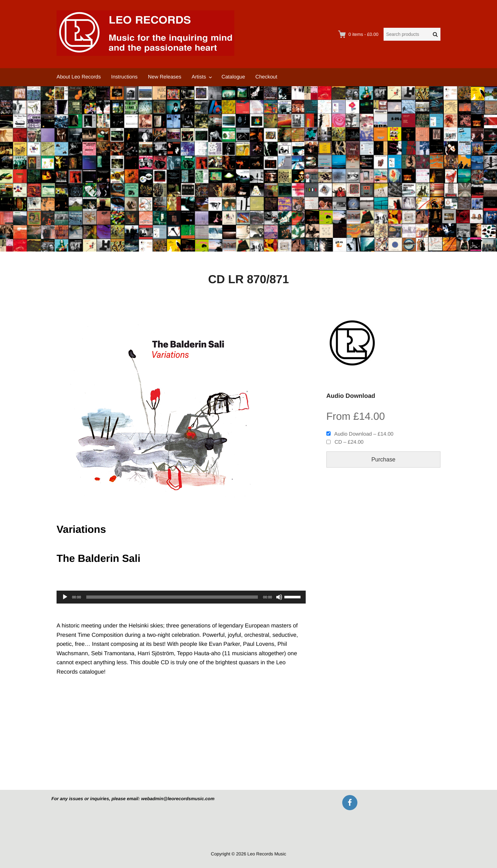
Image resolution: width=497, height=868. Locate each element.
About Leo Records (79, 77)
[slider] (172, 597)
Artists (199, 77)
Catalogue (233, 77)
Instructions (124, 77)
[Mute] (279, 597)
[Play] (65, 597)
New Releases (165, 77)
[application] (181, 597)
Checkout (266, 77)
